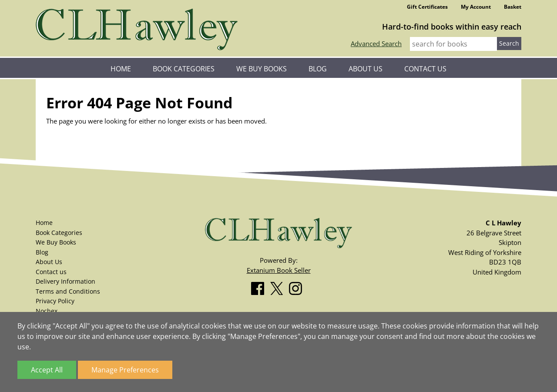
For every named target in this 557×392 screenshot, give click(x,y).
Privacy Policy (55, 301)
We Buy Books (262, 69)
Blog (318, 69)
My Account (476, 7)
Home (121, 69)
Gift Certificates (427, 7)
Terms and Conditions (68, 291)
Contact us (425, 69)
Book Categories (184, 69)
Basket (513, 7)
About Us (366, 69)
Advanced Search (376, 44)
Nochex (47, 311)
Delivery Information (65, 281)
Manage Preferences (125, 370)
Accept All (47, 370)
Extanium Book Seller (279, 270)
